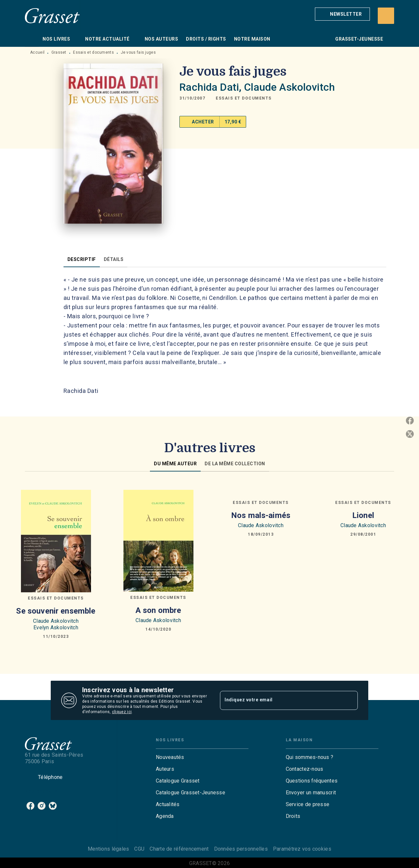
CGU (139, 849)
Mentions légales (108, 849)
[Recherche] (386, 16)
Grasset (59, 52)
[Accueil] (52, 16)
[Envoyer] (350, 700)
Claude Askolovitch (289, 87)
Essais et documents (93, 52)
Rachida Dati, (212, 87)
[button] (342, 14)
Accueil (37, 52)
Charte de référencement (179, 849)
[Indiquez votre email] (281, 700)
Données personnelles (241, 849)
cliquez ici (122, 712)
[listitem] (30, 806)
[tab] (32, 39)
